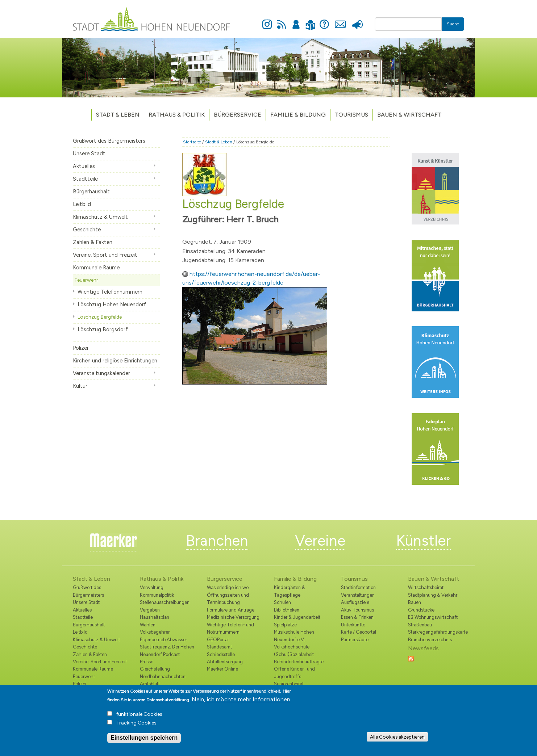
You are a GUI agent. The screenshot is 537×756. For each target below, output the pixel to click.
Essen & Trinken (357, 617)
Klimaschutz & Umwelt (100, 217)
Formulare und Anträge (231, 610)
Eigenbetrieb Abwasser (163, 640)
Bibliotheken (287, 610)
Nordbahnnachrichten (163, 677)
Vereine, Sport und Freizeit (105, 255)
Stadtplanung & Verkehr (433, 595)
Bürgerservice (238, 115)
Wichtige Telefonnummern (110, 292)
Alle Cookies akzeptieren (397, 739)
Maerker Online (222, 669)
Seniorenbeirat (289, 684)
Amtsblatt (150, 684)
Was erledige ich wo (228, 587)
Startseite (192, 142)
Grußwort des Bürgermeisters (109, 141)
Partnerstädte (355, 640)
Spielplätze (285, 625)
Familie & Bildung (298, 115)
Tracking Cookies (136, 725)
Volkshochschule (292, 647)
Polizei (80, 348)
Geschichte (87, 230)
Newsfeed (282, 20)
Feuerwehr (86, 280)
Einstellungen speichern (144, 740)
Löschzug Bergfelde (100, 317)
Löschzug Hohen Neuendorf (112, 304)
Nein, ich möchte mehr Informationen (241, 702)
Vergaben (150, 610)
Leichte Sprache (310, 20)
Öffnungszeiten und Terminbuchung (228, 599)
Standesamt (219, 647)
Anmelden (296, 20)
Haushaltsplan (155, 617)
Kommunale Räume (96, 268)
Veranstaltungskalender (101, 373)
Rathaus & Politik (177, 115)
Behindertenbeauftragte (299, 662)
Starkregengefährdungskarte (436, 632)
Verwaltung (152, 587)
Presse (357, 20)
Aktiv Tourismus (357, 610)
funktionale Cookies (139, 717)
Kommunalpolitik (157, 595)
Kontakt (340, 20)
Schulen (282, 602)
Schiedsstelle (221, 654)
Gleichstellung (155, 669)
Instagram (267, 20)
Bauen (415, 602)
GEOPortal (218, 640)
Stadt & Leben (118, 115)
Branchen (217, 541)
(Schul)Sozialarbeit (294, 654)
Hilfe (324, 20)
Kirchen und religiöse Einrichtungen (115, 361)
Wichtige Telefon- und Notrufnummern (230, 628)
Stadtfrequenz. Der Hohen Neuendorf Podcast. (167, 650)
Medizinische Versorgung (233, 617)
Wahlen (148, 625)
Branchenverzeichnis (430, 640)
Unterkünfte (353, 625)
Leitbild (82, 204)
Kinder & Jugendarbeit (297, 617)
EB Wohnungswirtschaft (433, 617)
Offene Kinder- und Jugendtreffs (294, 673)
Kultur (80, 386)
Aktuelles (84, 166)
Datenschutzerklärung (168, 702)
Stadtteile (85, 179)
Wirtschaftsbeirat (426, 587)
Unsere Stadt (89, 154)
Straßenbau (420, 625)
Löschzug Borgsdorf (103, 329)
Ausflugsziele (355, 602)
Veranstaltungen (358, 595)
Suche (453, 24)
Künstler (423, 541)
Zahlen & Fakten (93, 242)
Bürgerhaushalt (91, 192)
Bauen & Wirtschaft (409, 115)
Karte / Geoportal (359, 632)
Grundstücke (421, 610)
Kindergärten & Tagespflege (290, 591)
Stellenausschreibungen (165, 602)
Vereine (320, 541)
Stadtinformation (358, 587)
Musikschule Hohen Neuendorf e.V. (294, 636)
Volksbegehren (155, 632)
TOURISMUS (351, 115)
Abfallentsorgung (225, 662)
